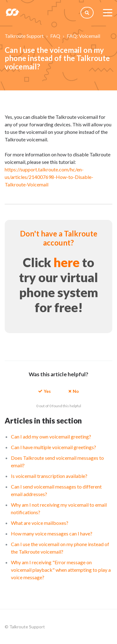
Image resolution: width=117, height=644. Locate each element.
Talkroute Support (24, 36)
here (67, 262)
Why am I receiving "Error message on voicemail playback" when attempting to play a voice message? (61, 570)
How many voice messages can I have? (52, 533)
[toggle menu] (108, 13)
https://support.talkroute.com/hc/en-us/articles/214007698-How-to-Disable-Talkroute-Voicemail (49, 177)
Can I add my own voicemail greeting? (51, 436)
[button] (45, 391)
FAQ (55, 36)
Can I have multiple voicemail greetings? (54, 447)
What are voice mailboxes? (40, 523)
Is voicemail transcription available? (49, 476)
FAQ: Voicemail (83, 36)
